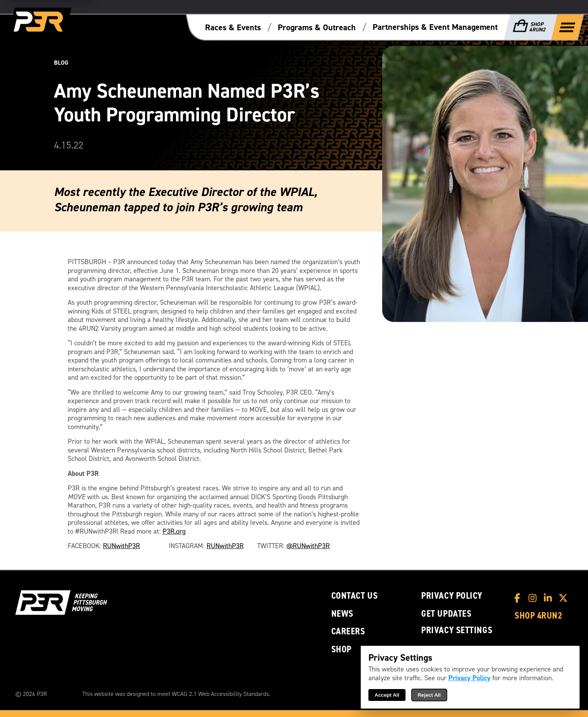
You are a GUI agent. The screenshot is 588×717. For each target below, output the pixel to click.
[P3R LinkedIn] (550, 598)
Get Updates (446, 614)
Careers (348, 631)
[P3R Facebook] (519, 598)
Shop (341, 649)
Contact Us (355, 596)
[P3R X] (565, 598)
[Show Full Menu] (567, 27)
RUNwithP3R (121, 546)
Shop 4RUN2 (538, 616)
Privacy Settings (457, 630)
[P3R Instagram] (534, 598)
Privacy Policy (452, 596)
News (342, 614)
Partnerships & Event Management (435, 27)
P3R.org (174, 532)
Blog (61, 63)
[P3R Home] (40, 22)
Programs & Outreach (317, 28)
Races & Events (233, 28)
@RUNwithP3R (308, 546)
